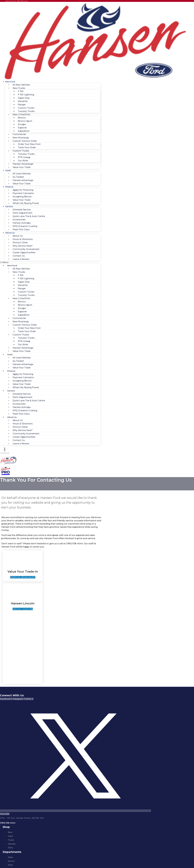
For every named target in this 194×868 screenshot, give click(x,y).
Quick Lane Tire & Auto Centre (29, 216)
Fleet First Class (21, 230)
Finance (9, 187)
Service (9, 206)
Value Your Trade (22, 167)
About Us (10, 233)
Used (8, 170)
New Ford (10, 82)
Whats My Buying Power (26, 203)
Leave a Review (21, 259)
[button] (50, 262)
